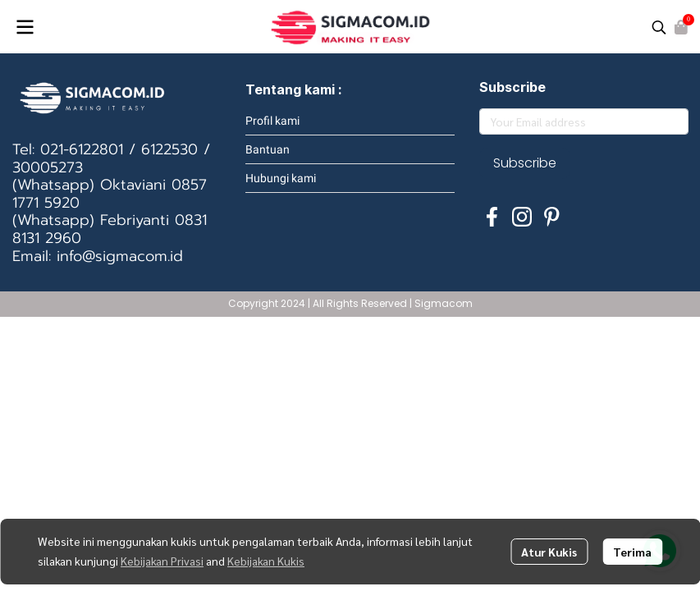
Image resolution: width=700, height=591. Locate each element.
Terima (632, 552)
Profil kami (272, 121)
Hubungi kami (281, 178)
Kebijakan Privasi (162, 561)
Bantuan (268, 149)
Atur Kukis (549, 552)
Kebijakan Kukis (266, 561)
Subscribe (525, 163)
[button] (659, 27)
